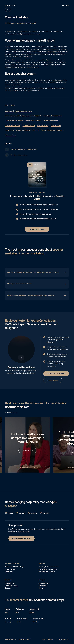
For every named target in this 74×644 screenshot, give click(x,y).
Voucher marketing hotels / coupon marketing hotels (23, 116)
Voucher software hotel (24, 111)
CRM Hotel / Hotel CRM (51, 120)
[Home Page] (11, 5)
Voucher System (43, 125)
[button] (66, 5)
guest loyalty (44, 60)
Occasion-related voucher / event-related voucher (23, 120)
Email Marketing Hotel (13, 125)
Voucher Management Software (52, 130)
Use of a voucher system (19, 155)
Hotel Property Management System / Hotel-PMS (22, 130)
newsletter (29, 56)
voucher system (57, 80)
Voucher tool (9, 111)
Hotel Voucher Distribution (53, 116)
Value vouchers (10, 135)
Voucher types (56, 125)
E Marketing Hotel (29, 125)
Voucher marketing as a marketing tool (24, 149)
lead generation (54, 52)
